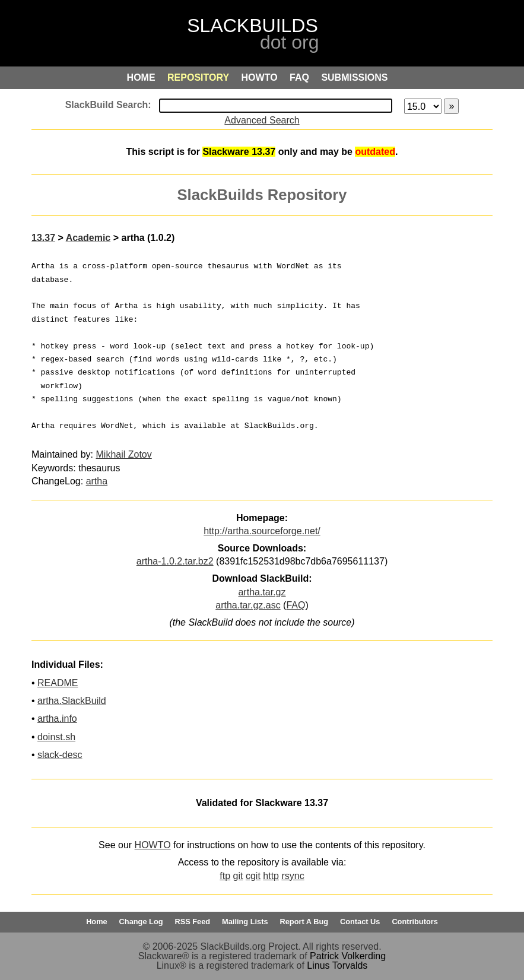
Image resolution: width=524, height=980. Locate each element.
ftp (225, 876)
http (271, 876)
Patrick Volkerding (348, 956)
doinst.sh (56, 737)
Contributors (415, 922)
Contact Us (360, 922)
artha (97, 481)
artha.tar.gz (262, 592)
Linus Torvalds (337, 965)
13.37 (43, 238)
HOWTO (153, 845)
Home (97, 922)
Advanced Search (262, 120)
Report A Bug (304, 922)
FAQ (296, 605)
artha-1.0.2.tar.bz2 (175, 561)
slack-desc (60, 755)
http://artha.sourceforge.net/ (262, 531)
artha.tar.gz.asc (248, 605)
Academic (88, 238)
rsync (293, 876)
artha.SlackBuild (72, 701)
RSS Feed (192, 922)
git (238, 876)
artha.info (57, 719)
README (58, 683)
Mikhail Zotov (124, 454)
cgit (253, 876)
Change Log (141, 922)
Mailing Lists (245, 922)
